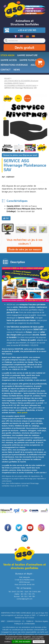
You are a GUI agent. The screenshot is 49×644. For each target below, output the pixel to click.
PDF (6, 218)
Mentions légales (42, 621)
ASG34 (34, 65)
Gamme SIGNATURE (27, 55)
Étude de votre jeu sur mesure (25, 249)
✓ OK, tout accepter (22, 642)
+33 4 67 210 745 (27, 30)
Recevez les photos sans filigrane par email (20, 155)
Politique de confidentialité (25, 624)
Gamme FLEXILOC (29, 60)
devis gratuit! (22, 412)
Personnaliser (39, 642)
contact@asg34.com (24, 599)
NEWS (17, 70)
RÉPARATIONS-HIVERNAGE (14, 65)
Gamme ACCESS (9, 60)
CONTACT (6, 70)
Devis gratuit (24, 47)
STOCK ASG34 (7, 55)
